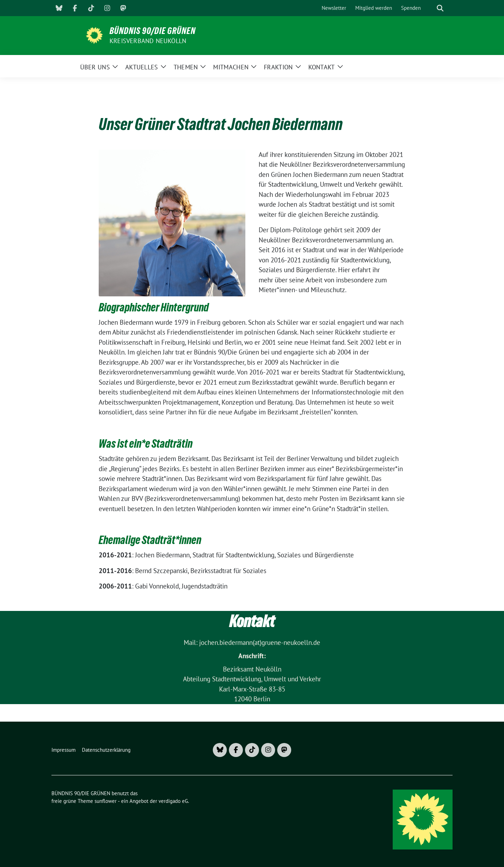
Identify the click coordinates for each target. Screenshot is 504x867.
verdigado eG (173, 801)
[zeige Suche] (440, 8)
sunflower (106, 801)
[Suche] (430, 8)
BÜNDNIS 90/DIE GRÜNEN (153, 31)
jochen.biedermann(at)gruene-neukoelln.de (260, 642)
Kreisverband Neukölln (148, 41)
